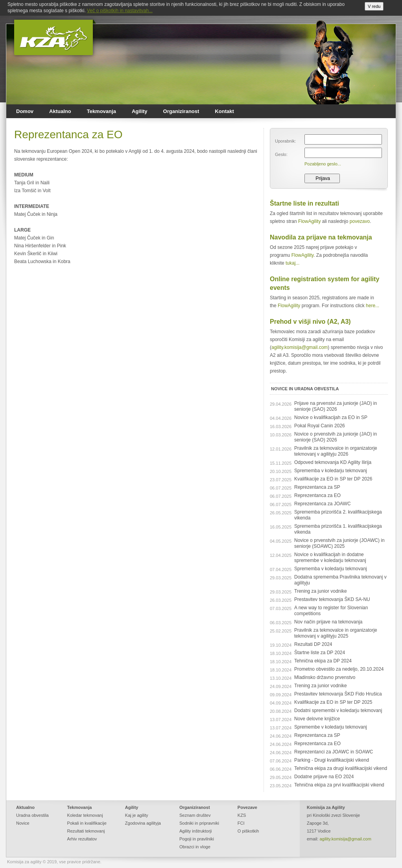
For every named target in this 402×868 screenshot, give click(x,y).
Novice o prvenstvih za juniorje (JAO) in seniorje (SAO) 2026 (336, 437)
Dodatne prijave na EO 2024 (324, 777)
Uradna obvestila (32, 815)
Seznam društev (195, 815)
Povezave (247, 807)
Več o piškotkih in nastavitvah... (120, 11)
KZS (242, 815)
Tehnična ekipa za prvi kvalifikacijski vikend (339, 785)
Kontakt (224, 111)
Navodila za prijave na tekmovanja (321, 237)
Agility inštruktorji (196, 831)
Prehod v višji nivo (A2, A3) (310, 322)
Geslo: (281, 154)
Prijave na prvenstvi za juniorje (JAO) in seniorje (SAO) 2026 (336, 406)
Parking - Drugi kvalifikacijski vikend (332, 760)
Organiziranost (181, 111)
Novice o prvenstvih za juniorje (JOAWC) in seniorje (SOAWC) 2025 (339, 543)
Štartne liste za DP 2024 (320, 653)
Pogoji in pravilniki (197, 839)
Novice (23, 823)
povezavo (360, 221)
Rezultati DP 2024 (313, 644)
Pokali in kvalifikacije (87, 823)
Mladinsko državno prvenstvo (325, 677)
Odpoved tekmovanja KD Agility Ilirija (333, 462)
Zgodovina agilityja (143, 823)
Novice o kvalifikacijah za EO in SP (331, 417)
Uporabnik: (285, 141)
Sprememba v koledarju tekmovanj (331, 471)
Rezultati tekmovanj (86, 831)
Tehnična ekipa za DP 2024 (323, 661)
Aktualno (60, 111)
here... (372, 306)
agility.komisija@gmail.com (300, 347)
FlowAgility (309, 221)
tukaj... (292, 263)
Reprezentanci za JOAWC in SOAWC (334, 752)
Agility (140, 111)
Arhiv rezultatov (82, 839)
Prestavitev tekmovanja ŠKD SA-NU (332, 599)
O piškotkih (248, 831)
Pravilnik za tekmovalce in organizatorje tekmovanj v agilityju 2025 (336, 633)
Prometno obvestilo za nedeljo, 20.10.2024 (339, 669)
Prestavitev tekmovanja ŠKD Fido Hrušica (338, 694)
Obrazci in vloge (195, 847)
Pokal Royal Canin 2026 (320, 426)
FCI (241, 823)
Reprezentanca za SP (317, 487)
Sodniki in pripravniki (199, 823)
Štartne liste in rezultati (304, 203)
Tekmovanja (101, 111)
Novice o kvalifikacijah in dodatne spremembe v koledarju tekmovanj (330, 557)
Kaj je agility (137, 815)
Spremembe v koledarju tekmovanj (331, 727)
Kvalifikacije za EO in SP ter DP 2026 (333, 479)
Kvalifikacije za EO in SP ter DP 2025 (333, 702)
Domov (25, 111)
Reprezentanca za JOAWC (323, 504)
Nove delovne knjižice (317, 719)
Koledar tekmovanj (85, 815)
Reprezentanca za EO (317, 495)
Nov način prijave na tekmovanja (328, 622)
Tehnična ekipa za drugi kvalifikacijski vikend (341, 768)
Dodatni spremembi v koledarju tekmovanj (338, 710)
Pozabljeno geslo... (323, 164)
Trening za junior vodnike (321, 591)
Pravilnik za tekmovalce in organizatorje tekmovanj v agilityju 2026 (336, 451)
